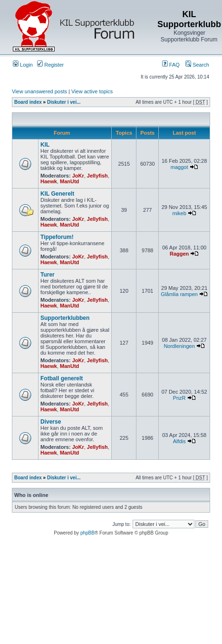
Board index (28, 102)
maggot (179, 167)
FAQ (171, 65)
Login (23, 65)
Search (197, 65)
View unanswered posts (39, 91)
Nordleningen (179, 346)
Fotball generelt (62, 378)
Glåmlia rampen (179, 294)
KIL (45, 145)
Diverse (51, 422)
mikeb (179, 213)
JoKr (78, 176)
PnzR (179, 398)
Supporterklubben (65, 318)
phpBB (87, 533)
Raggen (179, 254)
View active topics (92, 91)
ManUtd (69, 181)
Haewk (49, 181)
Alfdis (179, 441)
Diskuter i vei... (64, 102)
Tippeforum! (57, 237)
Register (50, 65)
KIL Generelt (57, 194)
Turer (48, 275)
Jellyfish (97, 176)
